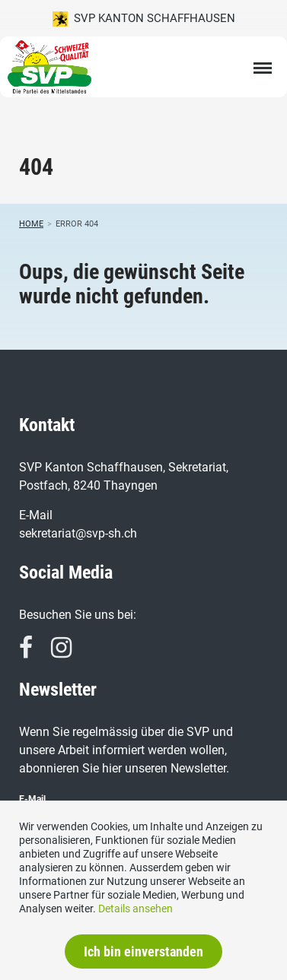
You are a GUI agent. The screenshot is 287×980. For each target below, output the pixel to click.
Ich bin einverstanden (143, 951)
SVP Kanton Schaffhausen (144, 19)
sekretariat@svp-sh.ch (78, 533)
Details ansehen (136, 909)
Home (31, 224)
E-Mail (32, 799)
